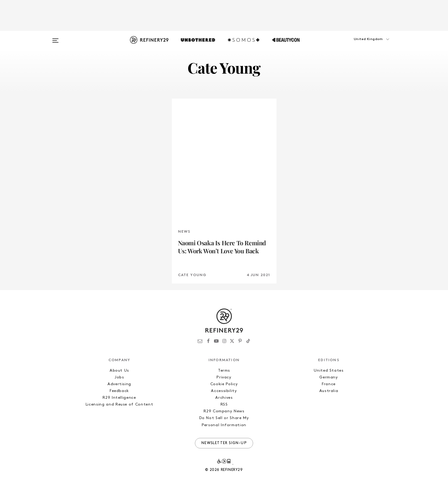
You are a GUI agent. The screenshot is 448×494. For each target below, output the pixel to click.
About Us (119, 371)
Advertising (119, 384)
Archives (224, 398)
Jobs (119, 377)
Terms (224, 371)
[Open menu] (55, 38)
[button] (363, 45)
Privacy (224, 377)
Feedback (119, 391)
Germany (329, 377)
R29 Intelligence (119, 398)
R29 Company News (224, 411)
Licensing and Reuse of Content (119, 404)
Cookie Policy (224, 384)
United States (329, 371)
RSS (224, 404)
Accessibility (224, 391)
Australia (329, 391)
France (329, 384)
